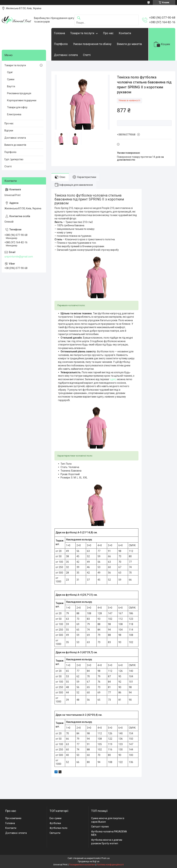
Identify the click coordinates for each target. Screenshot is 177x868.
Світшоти (55, 833)
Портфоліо (61, 44)
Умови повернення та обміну (92, 44)
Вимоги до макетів (129, 44)
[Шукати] (79, 18)
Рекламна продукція (19, 93)
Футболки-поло (58, 828)
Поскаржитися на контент (82, 865)
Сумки (11, 79)
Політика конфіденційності (110, 865)
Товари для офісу (17, 107)
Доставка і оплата (66, 55)
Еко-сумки (55, 818)
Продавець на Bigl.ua (89, 861)
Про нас (108, 33)
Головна (59, 33)
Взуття (11, 86)
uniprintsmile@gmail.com (19, 257)
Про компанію (13, 818)
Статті (87, 55)
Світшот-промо (100, 827)
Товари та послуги (82, 33)
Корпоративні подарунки (22, 100)
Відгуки (9, 131)
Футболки (55, 823)
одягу (113, 379)
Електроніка (14, 114)
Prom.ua (105, 858)
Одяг (10, 72)
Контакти (125, 33)
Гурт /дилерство (14, 159)
